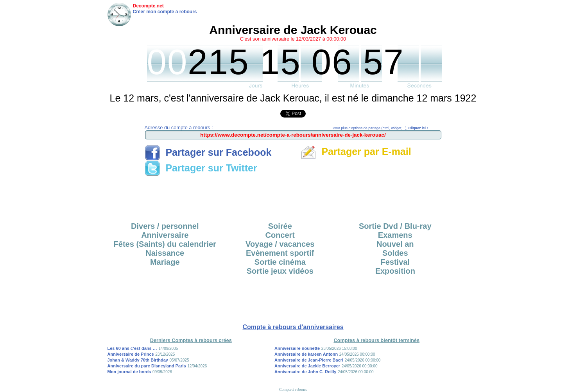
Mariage (165, 262)
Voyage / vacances (280, 244)
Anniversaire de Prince (131, 354)
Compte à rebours (293, 389)
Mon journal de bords (129, 372)
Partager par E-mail (356, 151)
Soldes (395, 253)
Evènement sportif (280, 253)
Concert (280, 235)
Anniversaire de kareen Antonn (306, 354)
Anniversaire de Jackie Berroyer (307, 366)
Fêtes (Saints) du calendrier (165, 244)
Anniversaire (165, 235)
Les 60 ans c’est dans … (132, 348)
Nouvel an (395, 244)
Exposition (395, 271)
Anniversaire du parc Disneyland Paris (147, 366)
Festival (395, 262)
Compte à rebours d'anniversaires (293, 327)
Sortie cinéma (280, 262)
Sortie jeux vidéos (280, 271)
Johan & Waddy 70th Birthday (138, 360)
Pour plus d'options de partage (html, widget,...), (380, 128)
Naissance (165, 253)
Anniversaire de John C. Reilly (305, 372)
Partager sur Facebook (208, 152)
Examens (395, 235)
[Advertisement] (293, 196)
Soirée (280, 226)
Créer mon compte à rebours (165, 12)
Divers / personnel (165, 226)
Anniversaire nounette (297, 348)
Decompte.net (148, 6)
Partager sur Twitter (201, 168)
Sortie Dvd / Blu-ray (395, 226)
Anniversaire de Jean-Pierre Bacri (309, 360)
